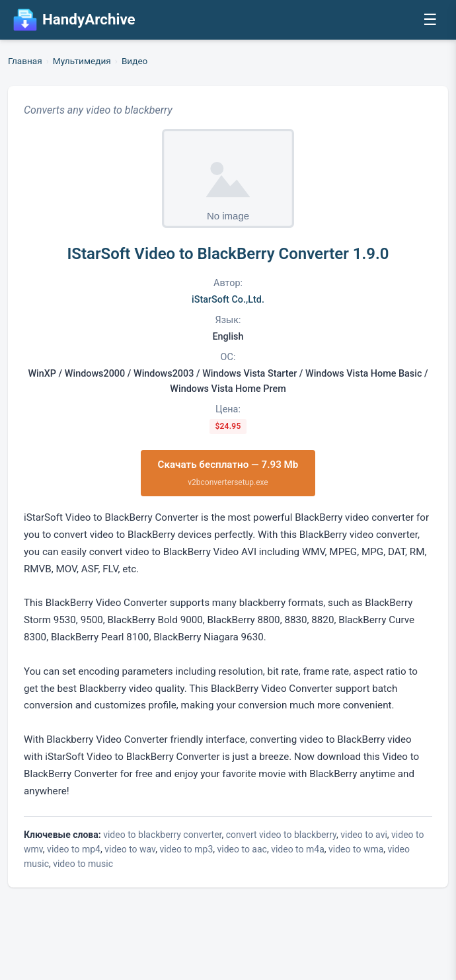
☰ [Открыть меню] (430, 19)
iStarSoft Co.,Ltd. (228, 300)
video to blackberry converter (162, 835)
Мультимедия (82, 61)
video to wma (356, 849)
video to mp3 (186, 849)
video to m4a (298, 849)
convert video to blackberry (281, 835)
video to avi (364, 835)
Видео (134, 61)
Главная (25, 61)
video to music (83, 864)
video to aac (242, 849)
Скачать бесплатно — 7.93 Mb (228, 473)
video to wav (130, 849)
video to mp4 (74, 849)
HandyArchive (74, 20)
